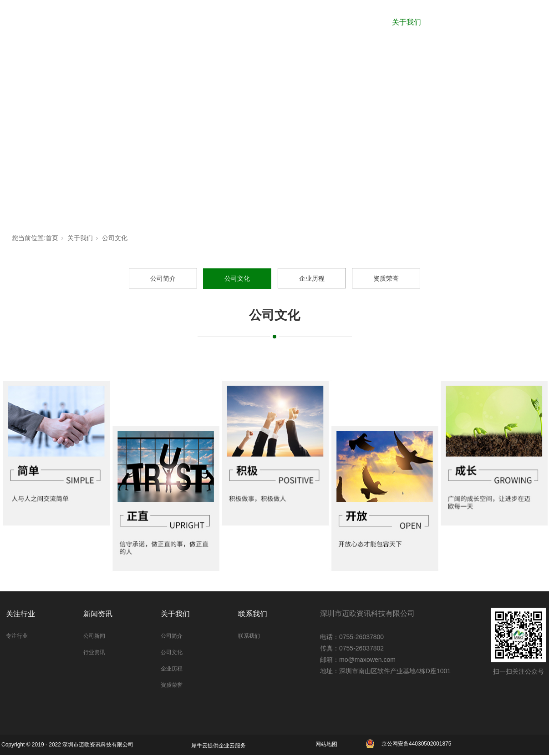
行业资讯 (94, 652)
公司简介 (163, 278)
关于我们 (407, 22)
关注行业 (294, 22)
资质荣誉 (386, 278)
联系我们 (519, 22)
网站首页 (181, 22)
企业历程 (312, 278)
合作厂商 (237, 22)
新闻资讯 (350, 22)
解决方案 (463, 22)
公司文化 (115, 238)
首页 (52, 238)
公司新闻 (94, 636)
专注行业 (17, 636)
